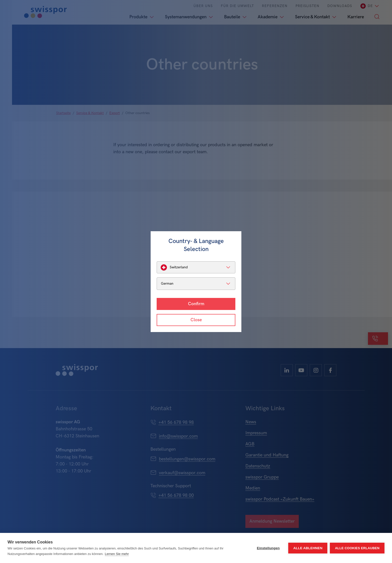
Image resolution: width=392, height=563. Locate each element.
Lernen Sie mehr (117, 554)
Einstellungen (268, 548)
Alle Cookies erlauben (357, 548)
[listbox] (196, 267)
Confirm (196, 304)
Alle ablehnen (308, 548)
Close (196, 320)
